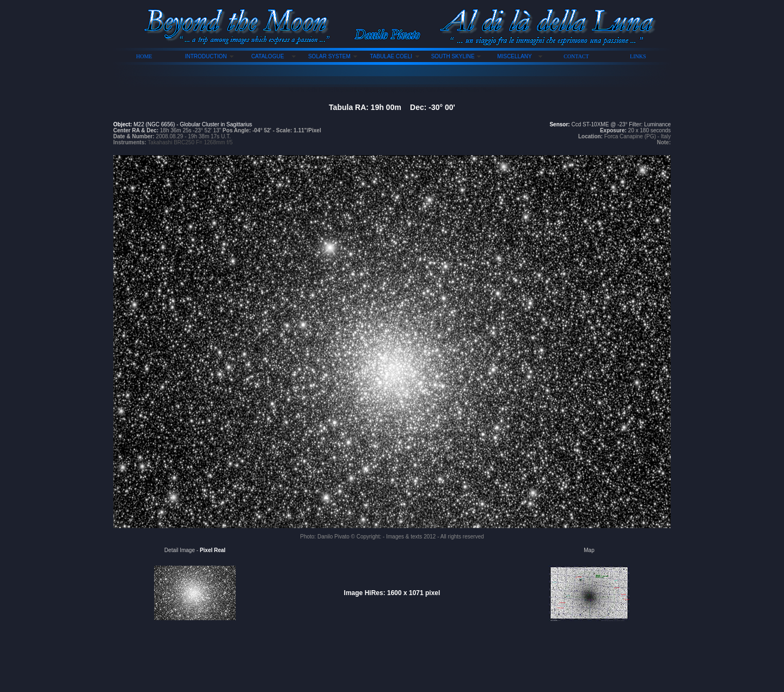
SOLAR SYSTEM (329, 56)
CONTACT (576, 56)
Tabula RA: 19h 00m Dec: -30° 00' (392, 107)
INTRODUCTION (206, 56)
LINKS (638, 56)
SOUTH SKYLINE (453, 56)
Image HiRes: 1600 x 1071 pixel (392, 593)
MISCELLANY (514, 56)
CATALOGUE (267, 56)
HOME (144, 56)
